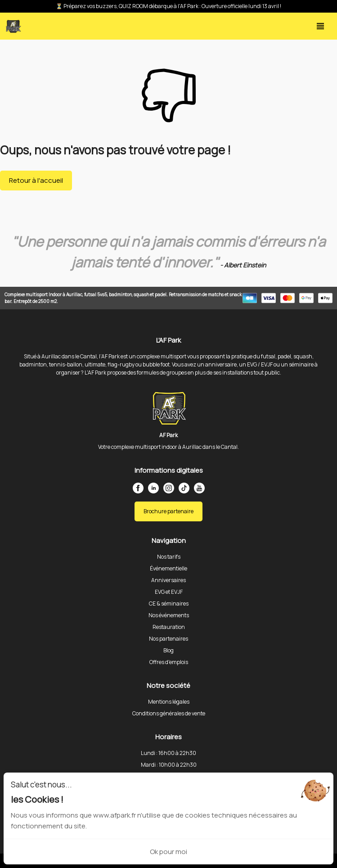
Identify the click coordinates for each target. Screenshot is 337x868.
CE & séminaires (169, 604)
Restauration (169, 627)
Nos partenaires (168, 639)
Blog (168, 650)
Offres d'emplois (169, 662)
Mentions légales (169, 702)
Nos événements (169, 615)
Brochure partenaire (168, 511)
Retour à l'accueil (36, 180)
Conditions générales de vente (169, 713)
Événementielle (168, 568)
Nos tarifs (169, 557)
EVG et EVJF (169, 592)
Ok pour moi (168, 852)
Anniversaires (168, 580)
